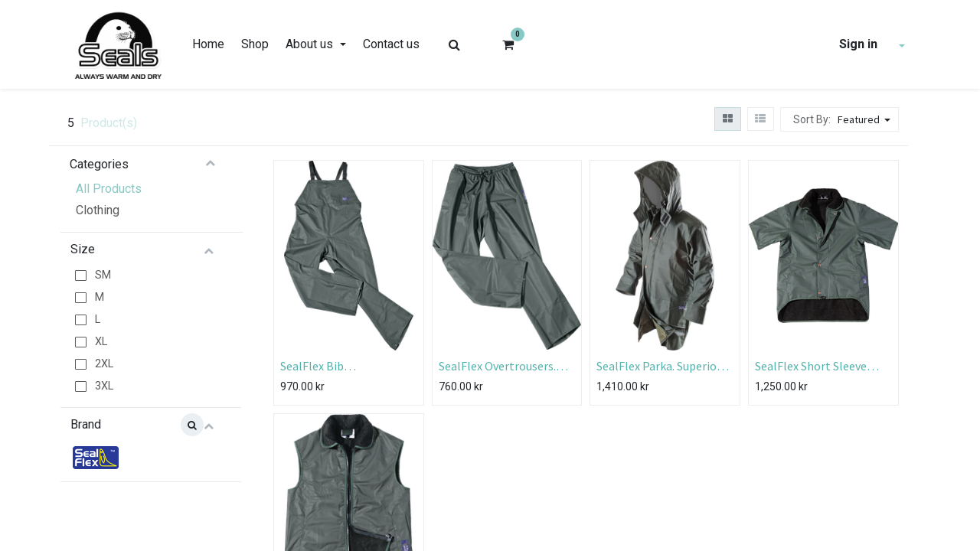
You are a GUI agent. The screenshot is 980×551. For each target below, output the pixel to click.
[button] (866, 119)
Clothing (98, 210)
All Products (109, 189)
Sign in (858, 44)
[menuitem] (208, 44)
